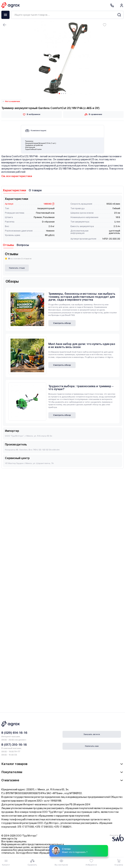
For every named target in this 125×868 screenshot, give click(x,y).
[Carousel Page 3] (64, 94)
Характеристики (14, 190)
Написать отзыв (17, 268)
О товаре (35, 190)
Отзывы (8, 245)
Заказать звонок (92, 734)
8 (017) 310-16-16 (14, 745)
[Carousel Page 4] (66, 94)
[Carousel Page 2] (61, 94)
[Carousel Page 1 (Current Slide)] (59, 94)
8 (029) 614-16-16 (14, 733)
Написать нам (92, 746)
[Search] (119, 15)
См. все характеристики (17, 176)
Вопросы (23, 245)
